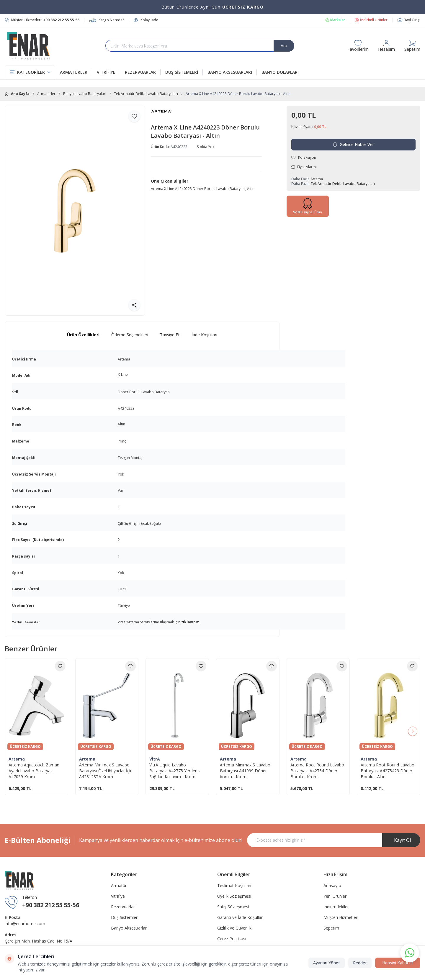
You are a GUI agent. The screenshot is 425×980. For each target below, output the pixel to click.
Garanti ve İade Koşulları (240, 917)
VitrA (155, 759)
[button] (413, 731)
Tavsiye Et (170, 335)
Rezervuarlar (123, 907)
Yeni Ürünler (335, 896)
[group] (75, 211)
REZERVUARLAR (143, 72)
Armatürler (46, 94)
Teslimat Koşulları (234, 885)
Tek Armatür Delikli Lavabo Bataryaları (146, 94)
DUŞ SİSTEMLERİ (184, 72)
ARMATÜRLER (76, 72)
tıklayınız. (191, 622)
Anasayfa (332, 885)
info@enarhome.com (25, 924)
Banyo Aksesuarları (129, 928)
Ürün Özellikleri (83, 335)
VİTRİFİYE (108, 72)
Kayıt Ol (402, 840)
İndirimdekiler (336, 907)
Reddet (360, 963)
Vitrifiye (118, 896)
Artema (317, 179)
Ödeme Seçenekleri (130, 335)
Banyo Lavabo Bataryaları (85, 94)
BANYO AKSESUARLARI (232, 72)
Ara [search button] (284, 46)
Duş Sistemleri (125, 917)
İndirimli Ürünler (371, 20)
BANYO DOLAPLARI (280, 72)
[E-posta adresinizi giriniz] (334, 840)
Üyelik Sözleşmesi (234, 896)
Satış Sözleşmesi (233, 907)
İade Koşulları (204, 335)
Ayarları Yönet (327, 963)
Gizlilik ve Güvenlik (234, 928)
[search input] (200, 46)
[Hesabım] (386, 46)
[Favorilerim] (358, 46)
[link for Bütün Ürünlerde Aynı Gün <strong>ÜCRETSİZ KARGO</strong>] (212, 7)
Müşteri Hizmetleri (341, 917)
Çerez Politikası (232, 939)
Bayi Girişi (409, 20)
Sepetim (331, 928)
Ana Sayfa (17, 94)
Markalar (335, 20)
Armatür (119, 885)
